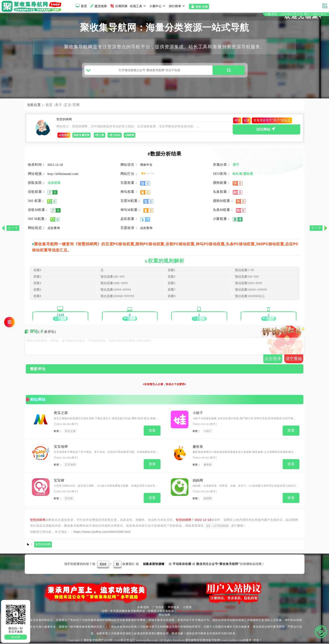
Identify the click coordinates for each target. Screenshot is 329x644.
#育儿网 (100, 137)
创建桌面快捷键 (154, 564)
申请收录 (174, 608)
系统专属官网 (82, 137)
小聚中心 (158, 6)
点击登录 (273, 361)
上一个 (13, 228)
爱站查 (248, 176)
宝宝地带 (61, 448)
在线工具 (138, 6)
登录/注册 (199, 7)
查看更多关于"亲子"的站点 (272, 123)
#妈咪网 (130, 137)
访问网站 (266, 131)
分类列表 (118, 6)
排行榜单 (178, 6)
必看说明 (143, 608)
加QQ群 (16, 637)
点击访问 (64, 137)
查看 (152, 433)
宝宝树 (59, 481)
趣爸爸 (198, 448)
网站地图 (164, 615)
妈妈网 (198, 481)
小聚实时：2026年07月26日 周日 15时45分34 (296, 14)
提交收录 (98, 6)
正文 (68, 107)
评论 (237, 123)
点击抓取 (54, 185)
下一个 (316, 228)
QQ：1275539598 (217, 526)
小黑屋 (187, 608)
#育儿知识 (115, 137)
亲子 (59, 107)
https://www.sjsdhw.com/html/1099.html (102, 532)
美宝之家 (61, 415)
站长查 (237, 176)
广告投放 (158, 608)
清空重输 (294, 361)
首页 (81, 6)
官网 (76, 107)
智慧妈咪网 (43, 545)
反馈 (247, 123)
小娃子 (198, 415)
